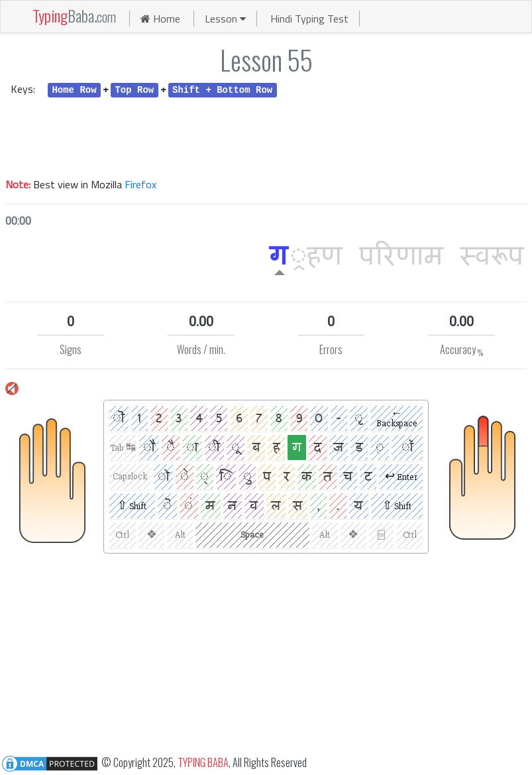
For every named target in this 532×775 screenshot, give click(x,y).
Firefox (140, 184)
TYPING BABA (203, 762)
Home (160, 19)
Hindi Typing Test (309, 19)
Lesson (225, 19)
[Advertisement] (266, 136)
